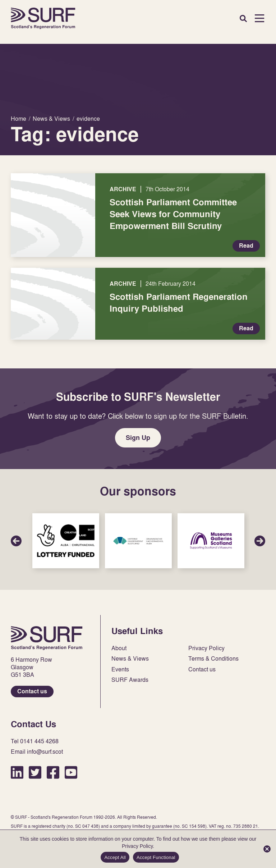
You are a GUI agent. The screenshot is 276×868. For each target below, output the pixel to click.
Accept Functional (156, 857)
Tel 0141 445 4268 (35, 741)
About (119, 648)
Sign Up (138, 438)
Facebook (53, 772)
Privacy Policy (206, 648)
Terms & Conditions (213, 659)
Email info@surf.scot (37, 752)
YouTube (71, 772)
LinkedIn (17, 772)
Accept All (115, 857)
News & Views (130, 659)
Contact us (32, 691)
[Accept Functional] (267, 849)
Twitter (35, 772)
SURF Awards (130, 680)
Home (43, 18)
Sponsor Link (66, 541)
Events (120, 669)
